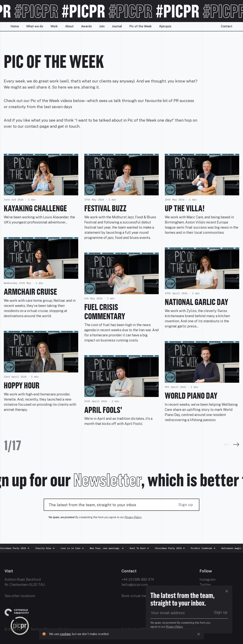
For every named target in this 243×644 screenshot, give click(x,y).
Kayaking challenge (35, 208)
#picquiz (165, 26)
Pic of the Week (141, 26)
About (69, 26)
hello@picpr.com (135, 585)
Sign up (186, 505)
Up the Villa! (185, 208)
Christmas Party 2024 (175, 548)
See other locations (20, 596)
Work (54, 26)
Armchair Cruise (30, 292)
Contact (227, 26)
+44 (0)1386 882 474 (138, 579)
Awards (86, 26)
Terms (36, 629)
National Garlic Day (196, 302)
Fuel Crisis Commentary (105, 312)
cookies (65, 634)
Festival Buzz (105, 208)
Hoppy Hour (22, 385)
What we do (35, 26)
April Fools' (103, 410)
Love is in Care (77, 548)
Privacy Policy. (133, 517)
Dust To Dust (144, 548)
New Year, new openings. (112, 548)
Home (15, 26)
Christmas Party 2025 (19, 548)
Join (102, 26)
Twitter (205, 585)
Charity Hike (50, 548)
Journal (117, 26)
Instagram (207, 579)
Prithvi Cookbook (208, 548)
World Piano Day (191, 396)
